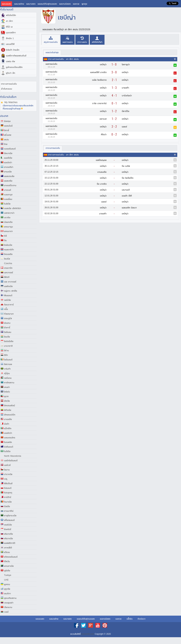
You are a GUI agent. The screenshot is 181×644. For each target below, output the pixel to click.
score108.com (88, 634)
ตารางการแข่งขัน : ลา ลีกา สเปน (63, 59)
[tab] (51, 40)
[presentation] (51, 40)
